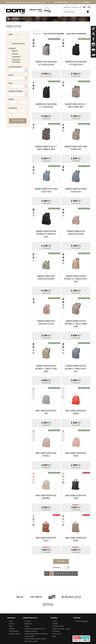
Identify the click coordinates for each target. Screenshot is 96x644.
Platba (19, 2)
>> (75, 574)
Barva (11, 75)
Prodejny (27, 2)
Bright (15, 51)
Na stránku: (57, 568)
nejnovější (37, 34)
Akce (10, 83)
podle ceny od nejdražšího (76, 34)
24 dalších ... (61, 561)
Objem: (11, 99)
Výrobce (12, 49)
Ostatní (15, 54)
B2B (43, 2)
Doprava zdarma (16, 91)
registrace (75, 7)
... (70, 574)
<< (47, 574)
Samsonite (16, 57)
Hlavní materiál (15, 67)
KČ (84, 7)
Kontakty (35, 2)
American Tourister (16, 61)
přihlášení (67, 7)
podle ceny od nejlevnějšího (54, 34)
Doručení (10, 2)
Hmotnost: (13, 108)
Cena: (11, 34)
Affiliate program (14, 634)
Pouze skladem (18, 44)
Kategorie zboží (18, 19)
